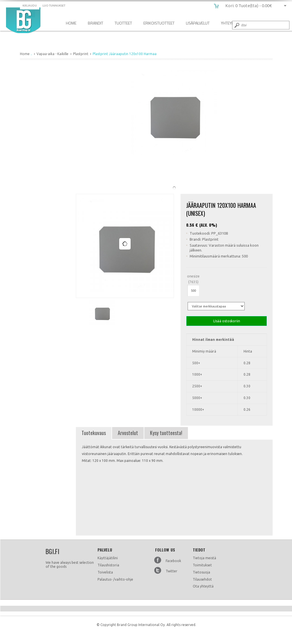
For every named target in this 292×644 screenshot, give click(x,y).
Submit (236, 25)
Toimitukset (202, 565)
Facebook (173, 561)
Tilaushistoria (108, 565)
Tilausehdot (202, 579)
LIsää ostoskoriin (227, 321)
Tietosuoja (201, 572)
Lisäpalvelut (198, 23)
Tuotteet (123, 23)
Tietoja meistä (204, 558)
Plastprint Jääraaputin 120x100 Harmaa (23, 20)
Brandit (96, 23)
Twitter (172, 571)
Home (71, 23)
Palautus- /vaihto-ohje (115, 579)
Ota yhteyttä (203, 586)
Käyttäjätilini (108, 558)
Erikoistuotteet (159, 23)
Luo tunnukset (54, 6)
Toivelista (105, 572)
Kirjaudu (30, 6)
